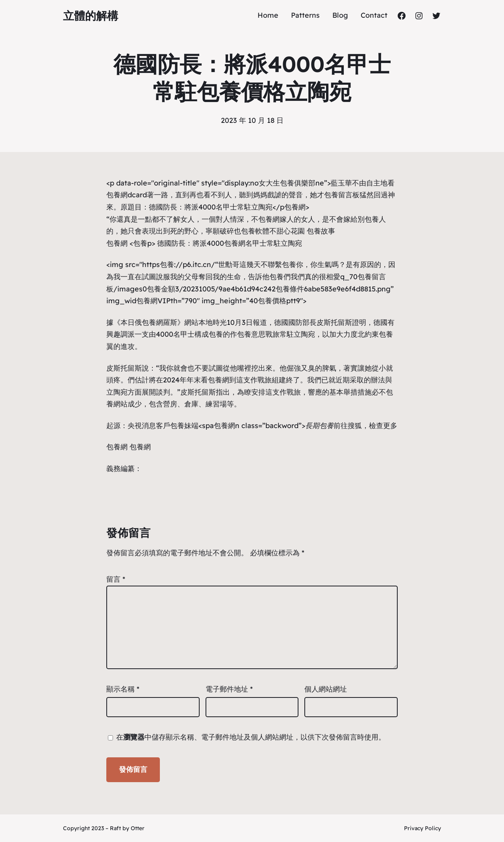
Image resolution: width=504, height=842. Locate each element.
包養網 (295, 207)
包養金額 (161, 289)
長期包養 (319, 426)
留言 (116, 579)
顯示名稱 (123, 689)
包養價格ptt (277, 301)
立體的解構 (91, 16)
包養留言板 (342, 195)
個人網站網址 (326, 689)
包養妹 (181, 426)
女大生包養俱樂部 (287, 183)
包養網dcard (127, 195)
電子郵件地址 (229, 689)
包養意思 (251, 334)
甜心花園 (291, 231)
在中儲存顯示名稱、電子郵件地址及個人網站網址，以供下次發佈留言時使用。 (251, 737)
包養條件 (290, 289)
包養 (372, 219)
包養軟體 (255, 231)
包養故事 (321, 231)
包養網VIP (153, 301)
